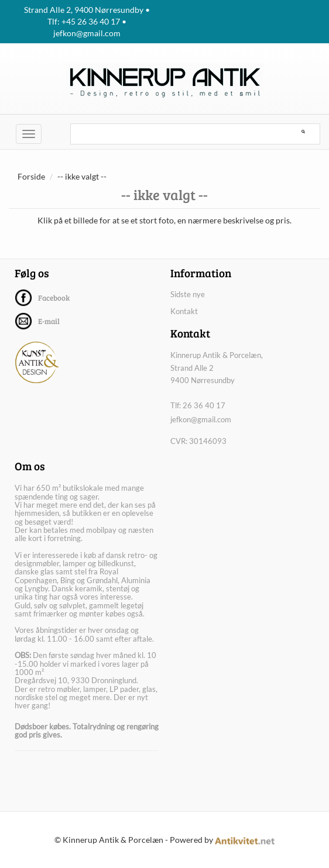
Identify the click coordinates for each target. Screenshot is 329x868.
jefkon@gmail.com (201, 419)
